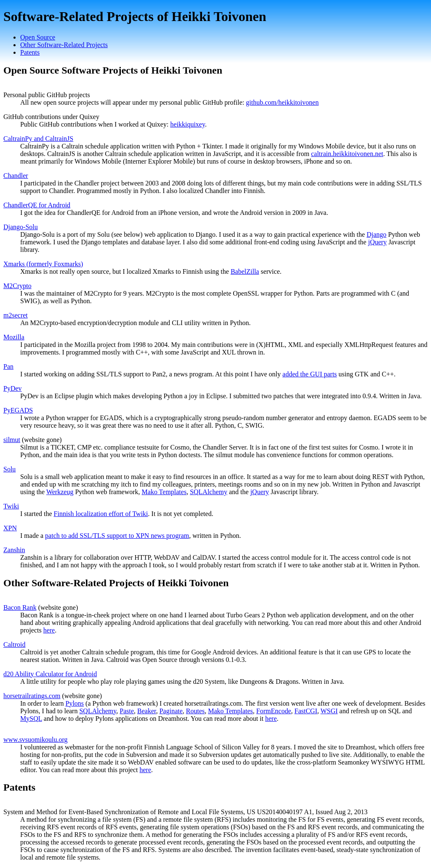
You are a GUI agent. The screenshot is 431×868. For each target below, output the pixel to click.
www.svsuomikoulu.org (35, 740)
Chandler (16, 176)
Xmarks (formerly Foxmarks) (43, 264)
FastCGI (306, 711)
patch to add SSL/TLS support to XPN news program (117, 536)
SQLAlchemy (209, 492)
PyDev (13, 388)
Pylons (75, 703)
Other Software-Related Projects (64, 45)
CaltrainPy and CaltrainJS (38, 139)
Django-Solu (21, 227)
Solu (9, 469)
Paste (127, 711)
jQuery (377, 242)
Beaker (147, 711)
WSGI (329, 711)
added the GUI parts (310, 374)
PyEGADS (18, 410)
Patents (30, 52)
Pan (8, 367)
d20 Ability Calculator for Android (50, 674)
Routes (195, 711)
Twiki (11, 506)
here (49, 630)
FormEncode (274, 711)
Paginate (171, 711)
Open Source (38, 37)
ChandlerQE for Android (37, 205)
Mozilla (14, 337)
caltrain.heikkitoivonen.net (347, 154)
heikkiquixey (188, 124)
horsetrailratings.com (32, 696)
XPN (10, 528)
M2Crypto (17, 286)
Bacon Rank (20, 607)
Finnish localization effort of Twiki (101, 514)
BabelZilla (245, 271)
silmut (12, 440)
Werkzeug (60, 492)
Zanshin (14, 550)
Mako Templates (164, 492)
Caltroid (14, 644)
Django (376, 234)
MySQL (31, 718)
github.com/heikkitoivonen (282, 102)
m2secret (16, 315)
